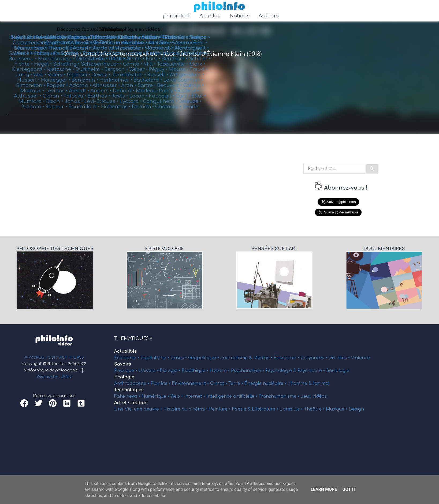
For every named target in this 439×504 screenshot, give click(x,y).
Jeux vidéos (314, 396)
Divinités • (340, 358)
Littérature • (266, 409)
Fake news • (128, 396)
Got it (349, 489)
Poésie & (242, 409)
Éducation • (287, 358)
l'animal (321, 383)
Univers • (149, 371)
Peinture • (220, 409)
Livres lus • (292, 409)
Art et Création (131, 403)
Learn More (324, 489)
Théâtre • (315, 409)
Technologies (129, 390)
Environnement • (191, 383)
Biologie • (171, 371)
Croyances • (314, 358)
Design (356, 409)
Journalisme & (237, 358)
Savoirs (123, 364)
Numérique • (156, 396)
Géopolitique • (204, 358)
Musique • (337, 409)
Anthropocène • (132, 383)
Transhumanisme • (280, 396)
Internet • (195, 396)
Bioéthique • (196, 371)
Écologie (124, 377)
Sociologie (338, 371)
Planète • (161, 383)
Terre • (236, 383)
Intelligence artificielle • (232, 396)
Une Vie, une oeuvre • (139, 409)
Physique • (126, 371)
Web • (177, 396)
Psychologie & (281, 371)
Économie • (127, 358)
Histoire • (220, 371)
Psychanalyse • (248, 371)
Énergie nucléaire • (266, 383)
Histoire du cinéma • (186, 409)
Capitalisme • (155, 358)
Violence (360, 358)
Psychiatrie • (312, 371)
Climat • (219, 383)
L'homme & (300, 383)
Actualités (126, 351)
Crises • (179, 358)
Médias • (263, 358)
